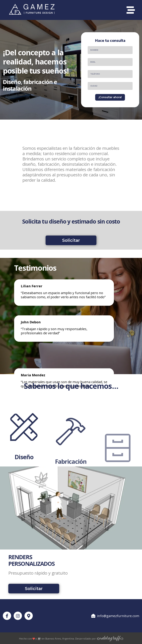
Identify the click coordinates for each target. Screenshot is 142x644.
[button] (71, 245)
